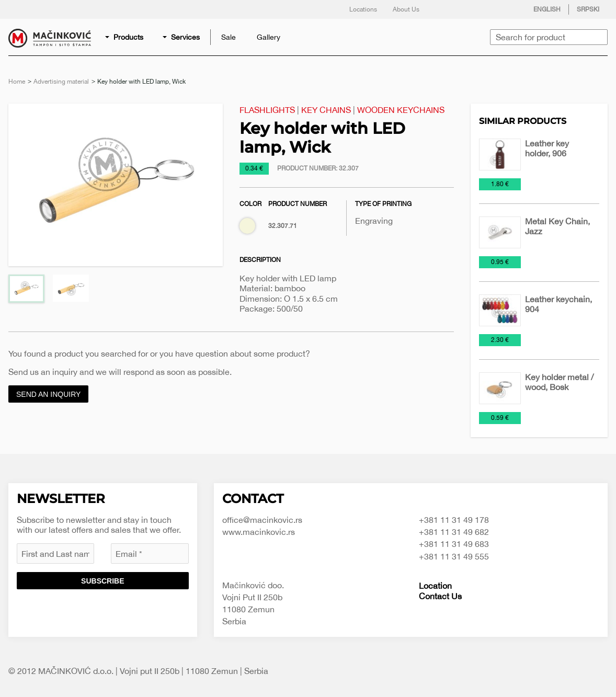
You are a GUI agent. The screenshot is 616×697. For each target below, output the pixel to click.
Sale (229, 37)
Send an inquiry (48, 394)
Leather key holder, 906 (547, 148)
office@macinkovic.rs (262, 520)
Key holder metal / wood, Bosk (559, 382)
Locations (363, 9)
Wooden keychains (401, 110)
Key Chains (326, 110)
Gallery (269, 37)
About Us (406, 9)
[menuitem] (125, 37)
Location (435, 586)
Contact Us (440, 596)
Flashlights (267, 110)
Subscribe (102, 581)
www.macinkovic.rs (259, 532)
